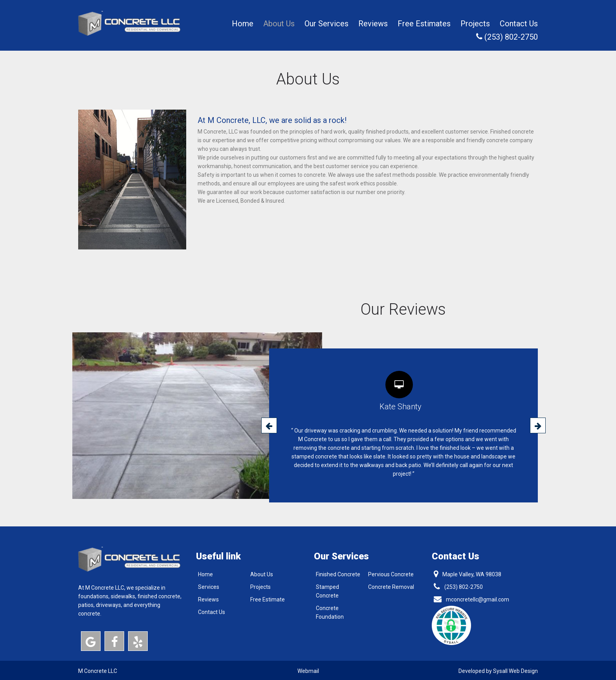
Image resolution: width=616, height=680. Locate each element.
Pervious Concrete (391, 574)
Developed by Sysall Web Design (498, 671)
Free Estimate (268, 599)
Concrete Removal (391, 587)
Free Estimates (424, 24)
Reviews (373, 24)
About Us (279, 24)
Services (209, 587)
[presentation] (269, 425)
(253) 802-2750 (507, 37)
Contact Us (519, 24)
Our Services (326, 24)
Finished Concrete (338, 574)
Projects (475, 24)
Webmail (308, 671)
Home (243, 24)
